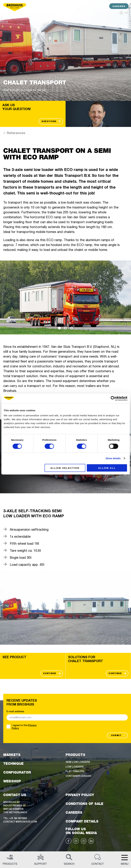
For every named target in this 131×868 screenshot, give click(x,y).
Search (69, 860)
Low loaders (75, 766)
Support (41, 860)
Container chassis (78, 776)
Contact (98, 860)
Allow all (107, 468)
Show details (113, 458)
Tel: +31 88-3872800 (15, 818)
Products (10, 860)
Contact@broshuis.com (20, 821)
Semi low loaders (78, 762)
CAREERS (119, 6)
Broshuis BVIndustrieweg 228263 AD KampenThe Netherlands (15, 807)
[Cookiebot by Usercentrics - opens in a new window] (113, 398)
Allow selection (65, 468)
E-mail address (15, 711)
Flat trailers (75, 771)
